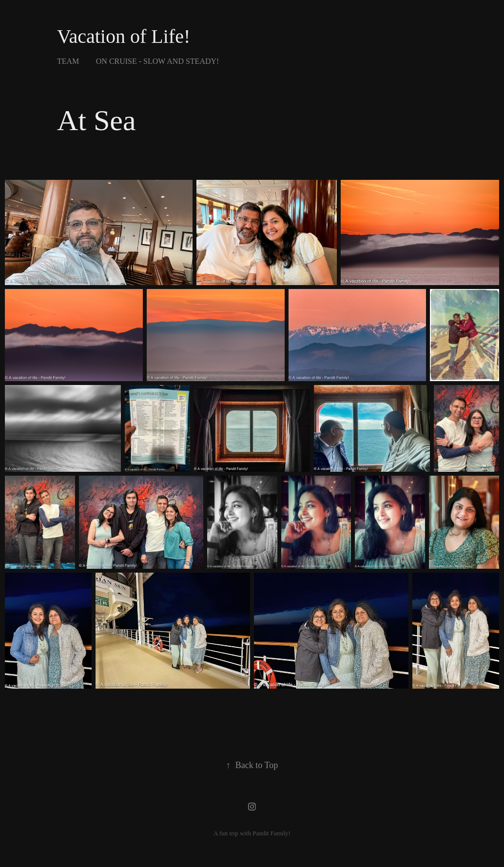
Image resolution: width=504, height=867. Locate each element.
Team (68, 61)
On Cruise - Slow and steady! (158, 61)
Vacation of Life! (124, 36)
